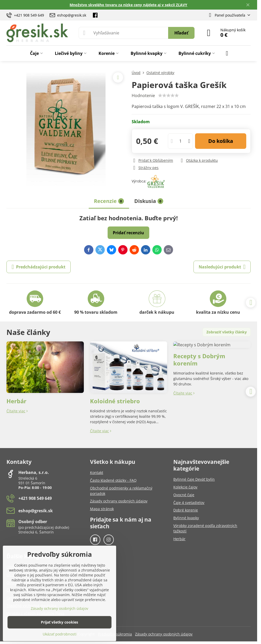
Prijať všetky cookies (59, 622)
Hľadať (181, 33)
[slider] (168, 96)
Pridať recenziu (128, 233)
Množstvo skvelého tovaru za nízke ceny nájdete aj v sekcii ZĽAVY (128, 5)
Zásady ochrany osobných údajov (164, 634)
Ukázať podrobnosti (60, 634)
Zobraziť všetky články (227, 332)
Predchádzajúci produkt (39, 267)
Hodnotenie (143, 96)
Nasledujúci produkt (222, 267)
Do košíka (221, 141)
